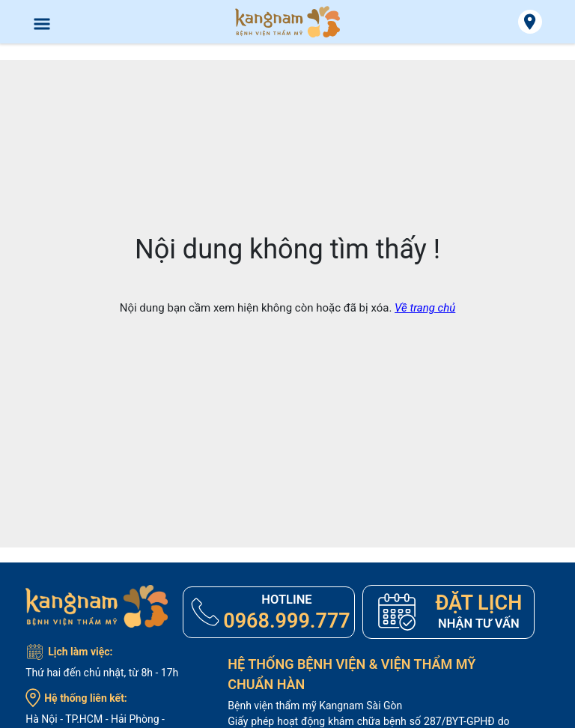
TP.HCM (84, 719)
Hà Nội (41, 719)
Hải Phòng (135, 719)
